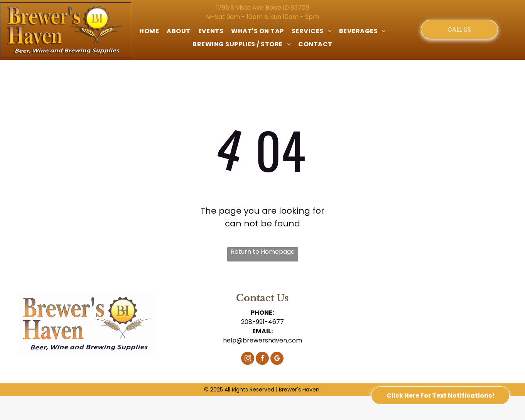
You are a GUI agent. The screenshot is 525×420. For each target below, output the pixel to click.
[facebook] (262, 359)
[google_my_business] (277, 359)
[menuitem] (149, 31)
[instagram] (248, 359)
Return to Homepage (263, 252)
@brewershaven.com (269, 340)
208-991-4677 (262, 322)
